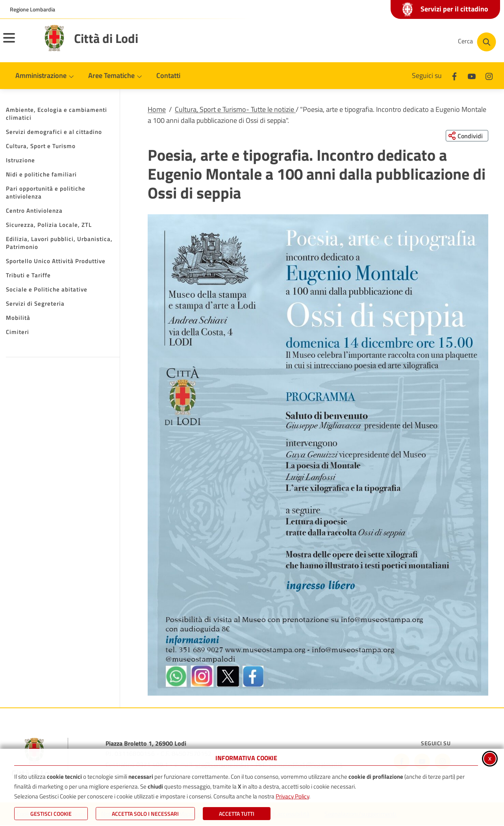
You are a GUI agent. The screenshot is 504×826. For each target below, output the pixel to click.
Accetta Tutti (237, 814)
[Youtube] (472, 75)
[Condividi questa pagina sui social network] (466, 136)
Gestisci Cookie (51, 814)
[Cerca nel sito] (477, 42)
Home (157, 109)
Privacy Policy (292, 796)
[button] (318, 455)
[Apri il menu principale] (19, 43)
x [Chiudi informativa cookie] (490, 758)
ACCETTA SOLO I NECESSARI (145, 814)
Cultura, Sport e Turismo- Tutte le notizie (235, 109)
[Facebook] (454, 75)
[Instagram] (489, 75)
